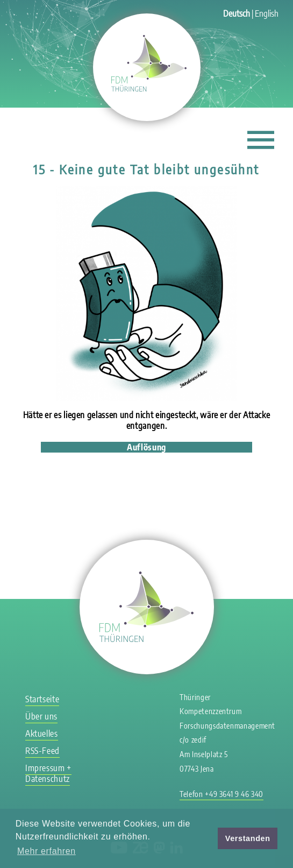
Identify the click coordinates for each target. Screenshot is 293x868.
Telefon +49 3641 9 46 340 (221, 794)
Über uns (41, 716)
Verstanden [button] (248, 838)
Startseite (42, 699)
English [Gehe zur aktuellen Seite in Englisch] (267, 13)
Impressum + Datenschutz (48, 773)
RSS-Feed (42, 751)
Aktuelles (42, 733)
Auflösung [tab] (146, 447)
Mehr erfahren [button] (47, 851)
